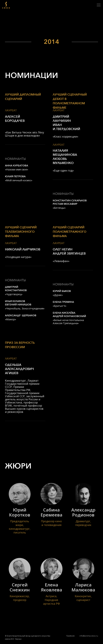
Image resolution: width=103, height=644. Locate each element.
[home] (7, 5)
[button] (99, 5)
